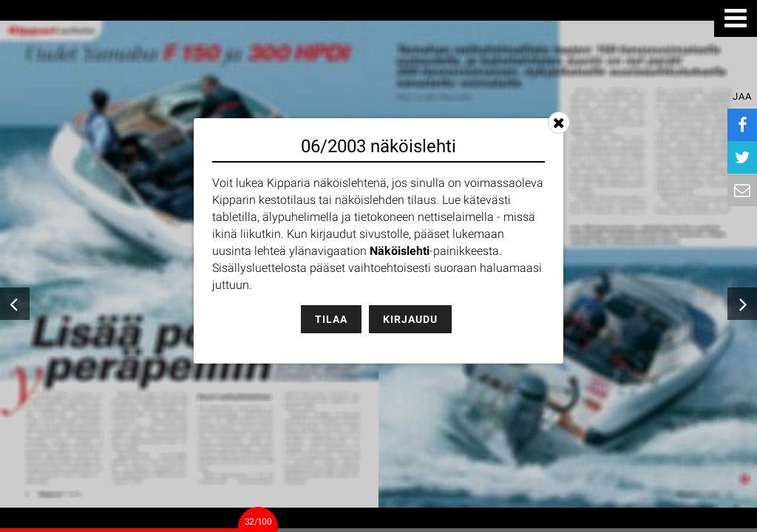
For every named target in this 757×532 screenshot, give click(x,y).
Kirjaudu (410, 319)
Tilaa (331, 319)
